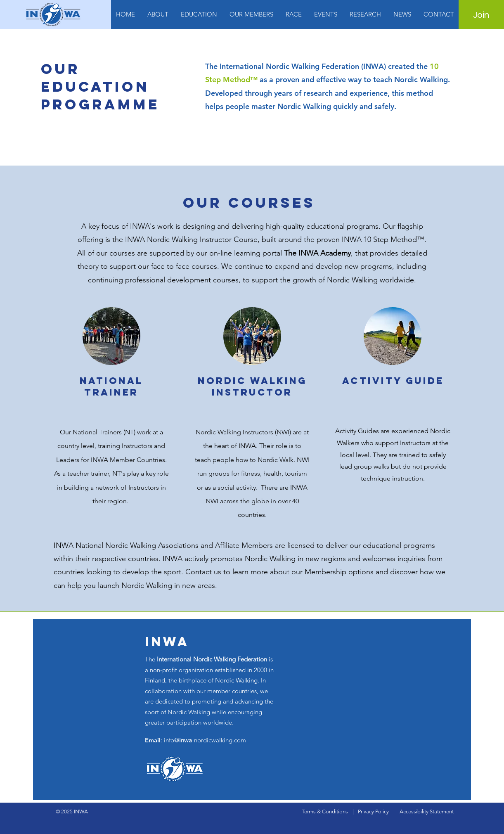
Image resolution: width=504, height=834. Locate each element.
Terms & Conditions (325, 811)
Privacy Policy (373, 811)
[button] (158, 14)
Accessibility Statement (427, 811)
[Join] (481, 15)
